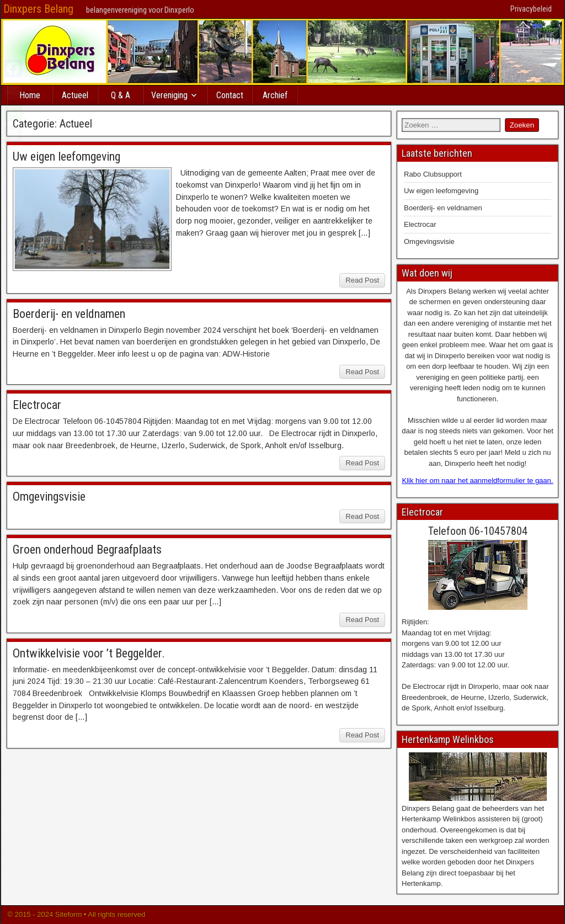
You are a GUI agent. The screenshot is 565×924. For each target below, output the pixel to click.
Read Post (362, 280)
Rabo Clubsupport (433, 174)
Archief (275, 95)
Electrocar (37, 405)
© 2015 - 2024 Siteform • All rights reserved (75, 914)
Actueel (75, 95)
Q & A (121, 95)
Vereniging (169, 95)
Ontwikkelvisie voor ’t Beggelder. (89, 653)
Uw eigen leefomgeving (66, 156)
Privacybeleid (531, 9)
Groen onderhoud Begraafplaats (87, 549)
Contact (230, 95)
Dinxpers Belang (38, 9)
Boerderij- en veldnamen (69, 314)
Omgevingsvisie (49, 496)
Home (30, 95)
